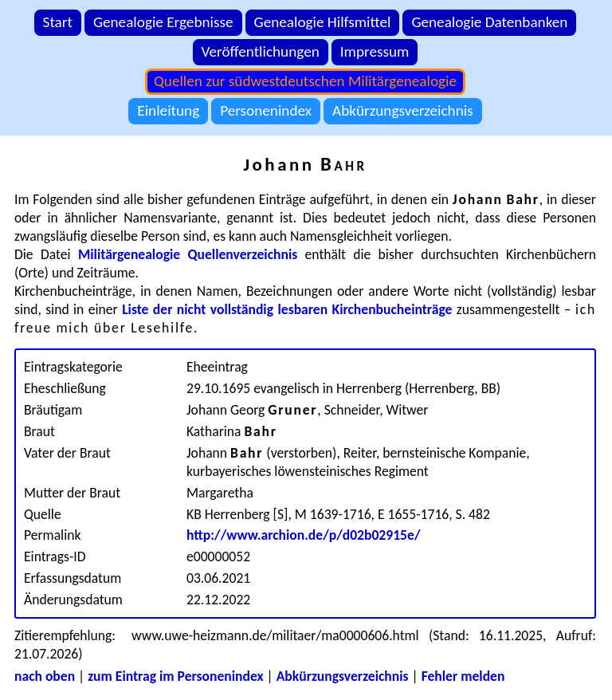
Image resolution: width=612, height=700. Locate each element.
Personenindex (266, 110)
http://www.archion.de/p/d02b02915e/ (303, 535)
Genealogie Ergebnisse (163, 22)
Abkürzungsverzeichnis (403, 110)
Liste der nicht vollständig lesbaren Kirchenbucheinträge (287, 309)
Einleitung (168, 110)
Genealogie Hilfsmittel (323, 22)
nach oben (45, 676)
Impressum (375, 51)
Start (58, 22)
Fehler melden (463, 676)
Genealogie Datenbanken (489, 22)
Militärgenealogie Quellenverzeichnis (188, 254)
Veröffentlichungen (261, 51)
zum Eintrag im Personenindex (175, 676)
